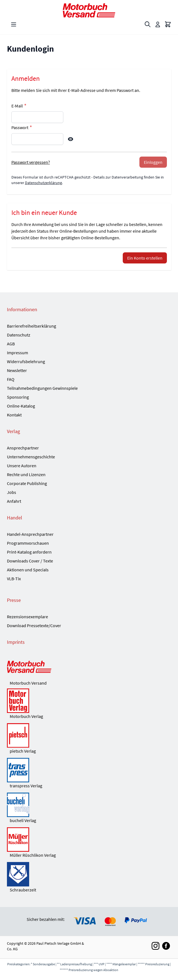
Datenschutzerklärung (43, 183)
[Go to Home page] (89, 10)
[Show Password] (71, 139)
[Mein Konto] (158, 24)
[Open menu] (14, 24)
